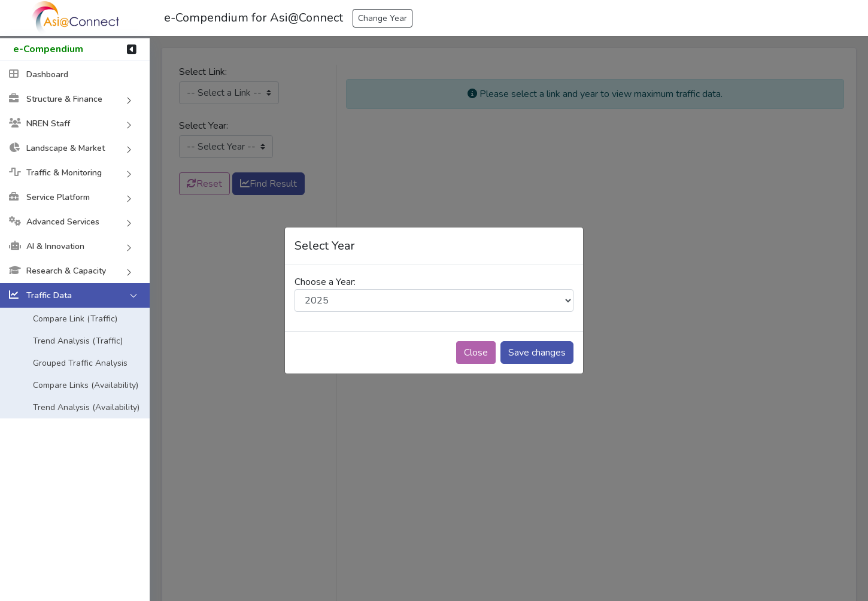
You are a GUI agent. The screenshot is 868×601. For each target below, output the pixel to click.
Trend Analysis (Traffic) (78, 341)
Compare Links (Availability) (86, 385)
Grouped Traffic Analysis (80, 363)
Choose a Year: (325, 282)
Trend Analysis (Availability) (86, 407)
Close (476, 353)
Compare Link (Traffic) (75, 319)
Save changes (537, 353)
